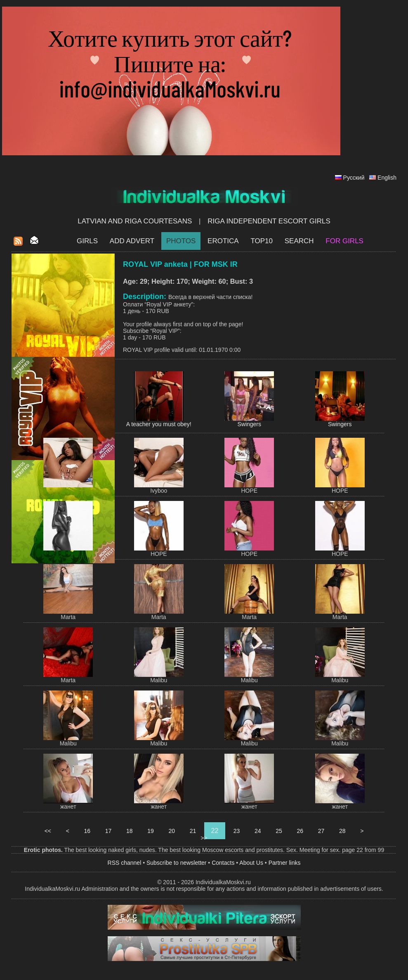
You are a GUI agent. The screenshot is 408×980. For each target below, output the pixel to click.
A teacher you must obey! (159, 424)
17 (108, 831)
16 (87, 831)
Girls (87, 241)
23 (237, 831)
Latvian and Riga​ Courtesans (135, 221)
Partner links (285, 863)
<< (48, 831)
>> (204, 838)
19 (150, 831)
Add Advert (132, 241)
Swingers (249, 424)
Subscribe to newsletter (177, 863)
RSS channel (125, 863)
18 (129, 831)
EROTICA (223, 241)
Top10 (262, 241)
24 (258, 831)
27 (321, 831)
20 (172, 831)
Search (299, 241)
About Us (251, 863)
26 (300, 831)
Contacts (223, 863)
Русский (354, 178)
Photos (181, 241)
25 (279, 831)
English (387, 178)
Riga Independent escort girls (269, 221)
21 (193, 831)
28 (342, 831)
